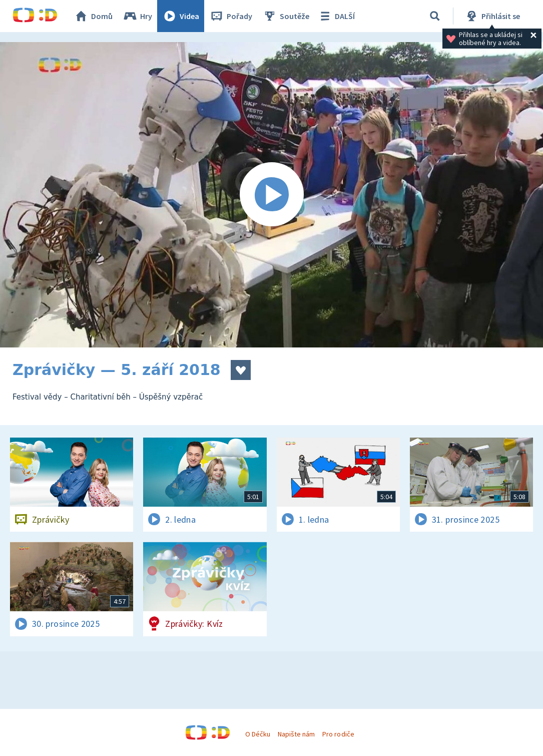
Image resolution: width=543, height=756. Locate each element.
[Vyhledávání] (435, 16)
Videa (181, 16)
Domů (93, 16)
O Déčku (258, 734)
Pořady (231, 16)
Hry (137, 16)
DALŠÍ (336, 16)
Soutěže (286, 16)
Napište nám (296, 734)
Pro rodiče (338, 734)
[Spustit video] (271, 195)
